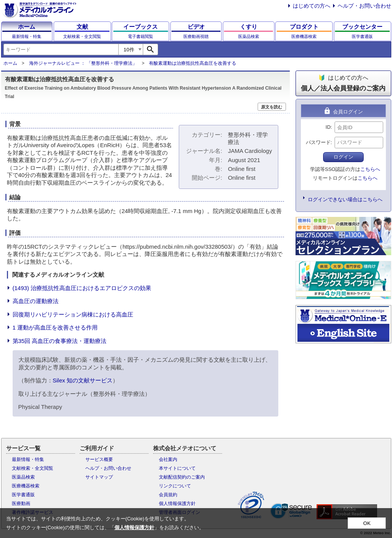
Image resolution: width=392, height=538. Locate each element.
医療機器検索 (26, 486)
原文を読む (272, 107)
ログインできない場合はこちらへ (345, 199)
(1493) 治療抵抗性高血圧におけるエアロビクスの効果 (82, 288)
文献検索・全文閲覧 (33, 468)
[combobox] (61, 49)
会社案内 (168, 459)
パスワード (318, 142)
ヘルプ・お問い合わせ (364, 6)
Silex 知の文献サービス (83, 380)
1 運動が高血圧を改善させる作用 (55, 327)
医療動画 (21, 504)
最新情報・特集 (28, 459)
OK (367, 523)
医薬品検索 (23, 477)
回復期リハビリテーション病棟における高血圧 (73, 314)
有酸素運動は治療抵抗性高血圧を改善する (193, 63)
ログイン (343, 157)
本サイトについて (177, 468)
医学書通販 (23, 495)
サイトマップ (99, 477)
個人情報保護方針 (177, 504)
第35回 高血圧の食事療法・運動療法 (60, 341)
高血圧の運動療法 (36, 301)
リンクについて (175, 486)
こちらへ (370, 169)
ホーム (10, 63)
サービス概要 (99, 459)
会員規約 (168, 495)
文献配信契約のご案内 (182, 477)
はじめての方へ (312, 6)
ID (328, 127)
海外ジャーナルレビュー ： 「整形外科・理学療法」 (83, 63)
